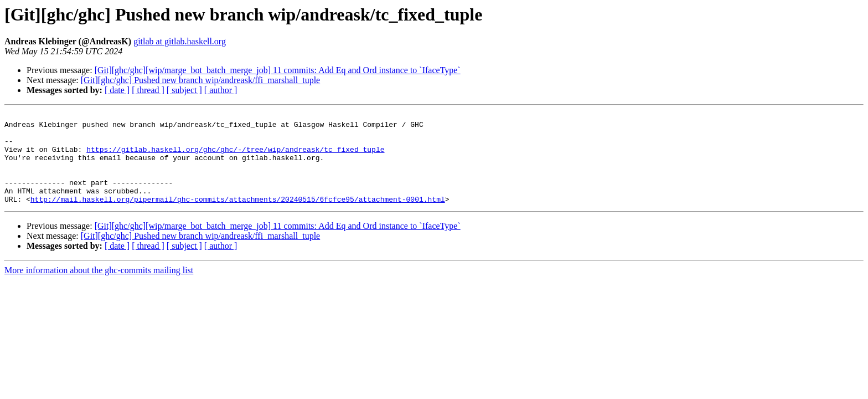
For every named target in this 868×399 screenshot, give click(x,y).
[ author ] (221, 90)
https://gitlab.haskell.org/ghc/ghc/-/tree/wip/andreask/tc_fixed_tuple (235, 157)
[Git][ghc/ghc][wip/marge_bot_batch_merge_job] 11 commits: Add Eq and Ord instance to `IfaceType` (278, 70)
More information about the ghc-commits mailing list (99, 288)
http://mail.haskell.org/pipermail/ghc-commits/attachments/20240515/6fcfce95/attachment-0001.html (238, 217)
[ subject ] (184, 90)
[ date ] (117, 90)
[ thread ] (148, 90)
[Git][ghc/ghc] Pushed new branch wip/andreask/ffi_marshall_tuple (200, 80)
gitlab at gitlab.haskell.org (180, 41)
